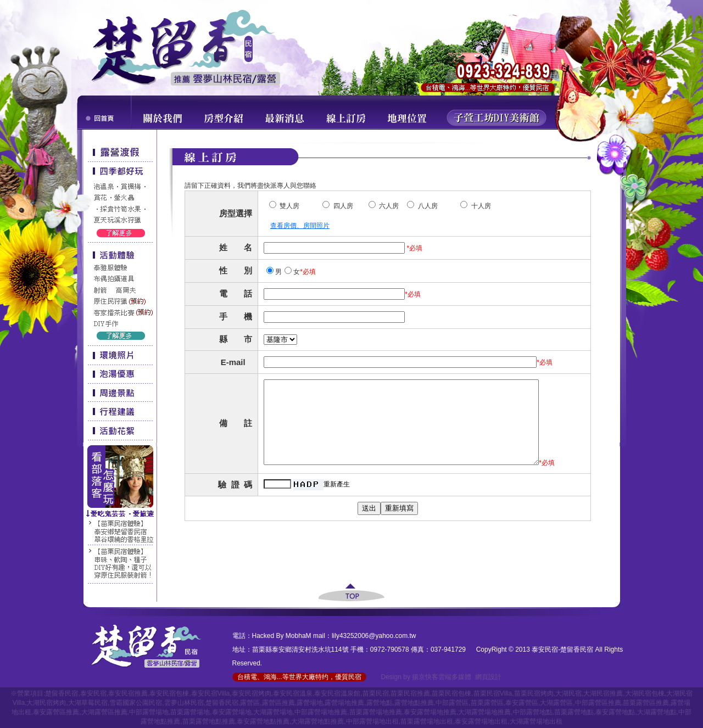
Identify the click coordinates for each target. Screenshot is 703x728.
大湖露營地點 (657, 712)
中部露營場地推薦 (321, 712)
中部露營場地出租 (372, 721)
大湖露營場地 (273, 712)
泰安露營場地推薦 (430, 712)
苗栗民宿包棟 (451, 693)
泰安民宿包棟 (169, 693)
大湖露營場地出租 (536, 721)
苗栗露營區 (487, 703)
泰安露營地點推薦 (263, 721)
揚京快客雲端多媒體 (442, 677)
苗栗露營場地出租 (427, 721)
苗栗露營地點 (574, 712)
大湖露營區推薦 (104, 712)
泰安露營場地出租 (481, 721)
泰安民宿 (93, 693)
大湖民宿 (568, 693)
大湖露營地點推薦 (317, 721)
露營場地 (310, 703)
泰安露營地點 (615, 712)
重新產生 (337, 509)
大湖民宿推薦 (603, 693)
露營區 (250, 703)
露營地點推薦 (414, 703)
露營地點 (380, 703)
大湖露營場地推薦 (484, 712)
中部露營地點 (533, 712)
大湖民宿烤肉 (46, 703)
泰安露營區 (522, 703)
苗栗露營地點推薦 (209, 721)
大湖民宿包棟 (645, 693)
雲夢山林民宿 (184, 703)
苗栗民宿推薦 (410, 693)
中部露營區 (452, 703)
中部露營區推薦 (598, 703)
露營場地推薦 (344, 703)
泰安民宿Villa (210, 693)
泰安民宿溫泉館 (337, 693)
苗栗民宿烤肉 (534, 693)
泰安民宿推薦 (128, 693)
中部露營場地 (149, 712)
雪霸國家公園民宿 (136, 703)
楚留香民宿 (62, 693)
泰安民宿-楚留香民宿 (562, 649)
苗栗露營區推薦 (646, 703)
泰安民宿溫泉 (293, 693)
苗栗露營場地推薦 (376, 712)
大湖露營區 (556, 703)
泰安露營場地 (232, 712)
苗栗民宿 (376, 693)
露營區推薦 (278, 703)
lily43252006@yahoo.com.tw (374, 636)
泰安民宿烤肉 (252, 693)
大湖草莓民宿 (88, 703)
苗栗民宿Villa (493, 693)
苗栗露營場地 (190, 712)
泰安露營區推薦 (56, 712)
